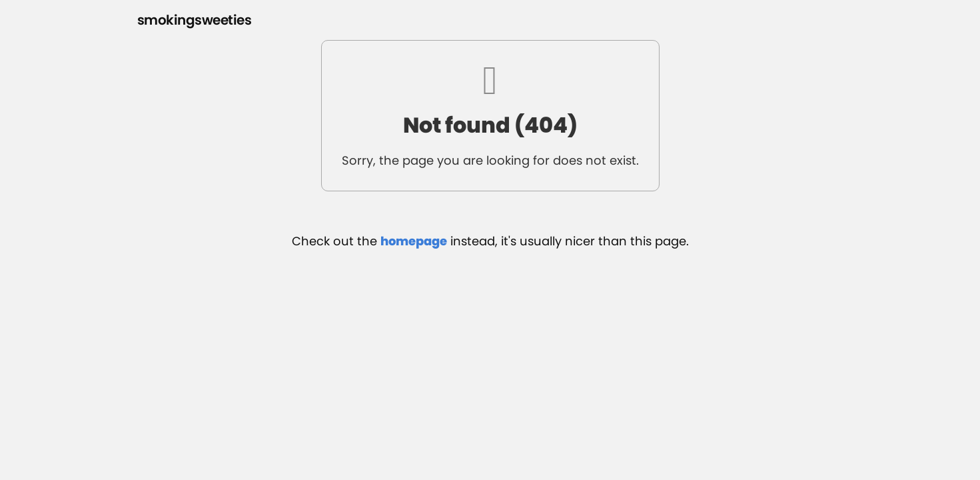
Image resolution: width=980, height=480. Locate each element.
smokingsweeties (195, 20)
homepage (414, 241)
